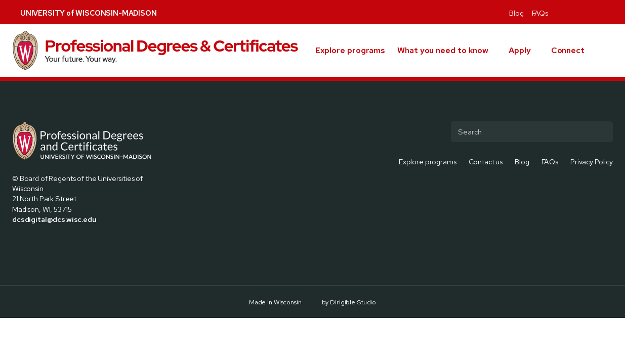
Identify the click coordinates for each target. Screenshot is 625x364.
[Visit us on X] (572, 12)
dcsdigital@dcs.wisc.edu (54, 219)
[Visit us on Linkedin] (597, 12)
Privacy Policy (592, 162)
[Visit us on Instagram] (585, 12)
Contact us (486, 162)
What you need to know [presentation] (443, 50)
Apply (520, 50)
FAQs (540, 13)
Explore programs (350, 50)
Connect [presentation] (568, 50)
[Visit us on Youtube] (609, 12)
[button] (609, 51)
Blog (516, 13)
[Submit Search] (601, 131)
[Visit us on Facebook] (560, 12)
